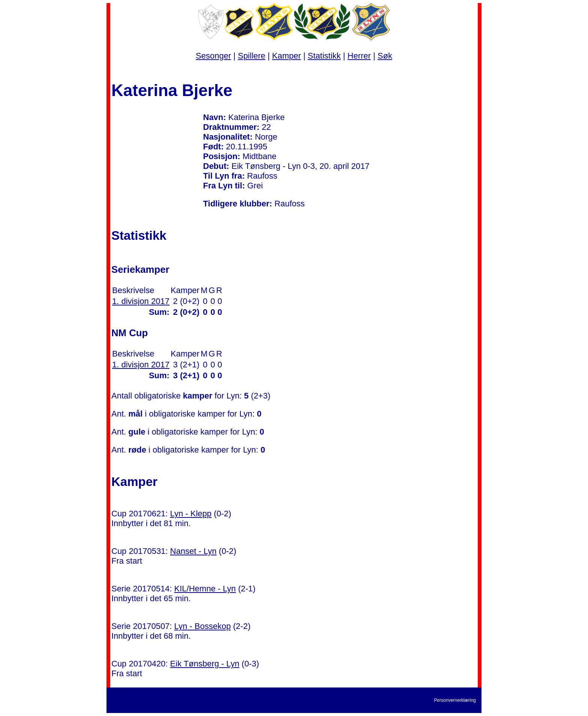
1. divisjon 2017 (141, 301)
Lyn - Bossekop (203, 626)
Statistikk (324, 56)
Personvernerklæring (455, 700)
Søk (385, 56)
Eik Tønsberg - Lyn (205, 664)
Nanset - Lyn (193, 551)
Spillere (251, 56)
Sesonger (213, 56)
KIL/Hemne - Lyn (205, 589)
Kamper (287, 56)
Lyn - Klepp (191, 514)
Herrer (359, 56)
